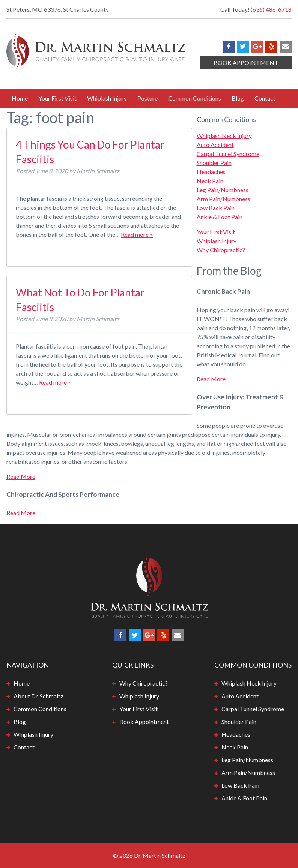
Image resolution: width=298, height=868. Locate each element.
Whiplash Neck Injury (224, 136)
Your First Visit (57, 98)
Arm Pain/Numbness (223, 199)
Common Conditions (195, 98)
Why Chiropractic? (221, 250)
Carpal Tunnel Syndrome (228, 154)
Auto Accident (215, 145)
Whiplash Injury (107, 98)
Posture (147, 98)
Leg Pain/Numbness (223, 190)
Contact (265, 98)
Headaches (211, 172)
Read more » (137, 234)
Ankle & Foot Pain (220, 217)
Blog (238, 98)
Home (20, 98)
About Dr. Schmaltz (38, 696)
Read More (211, 379)
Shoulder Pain (214, 163)
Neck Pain (210, 181)
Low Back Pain (216, 208)
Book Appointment (246, 62)
